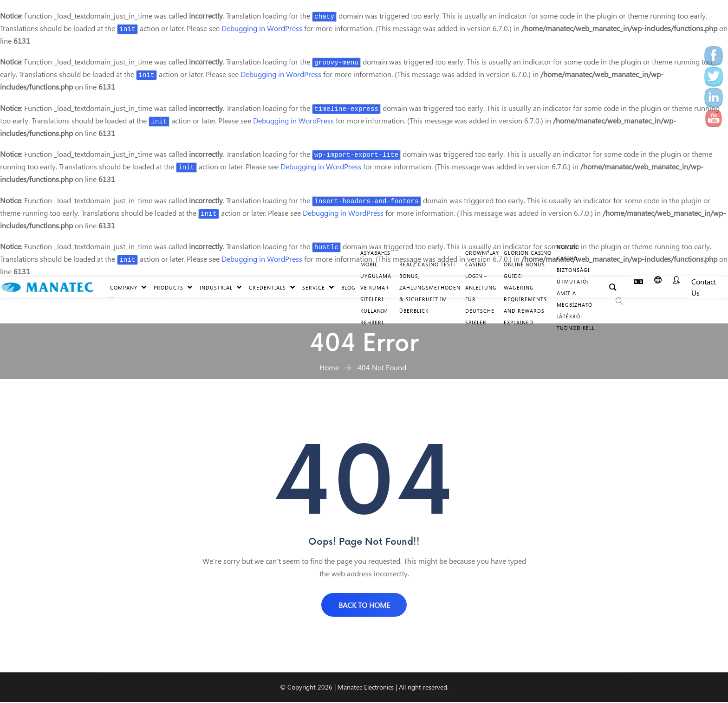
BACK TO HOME (364, 605)
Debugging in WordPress (262, 28)
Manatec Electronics (366, 688)
